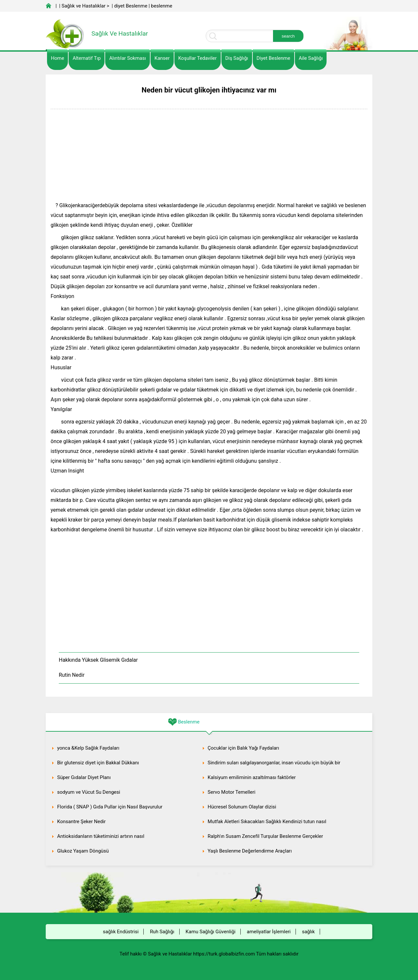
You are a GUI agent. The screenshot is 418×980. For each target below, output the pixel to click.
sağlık (308, 932)
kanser (162, 58)
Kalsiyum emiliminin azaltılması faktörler (252, 777)
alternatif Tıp (87, 58)
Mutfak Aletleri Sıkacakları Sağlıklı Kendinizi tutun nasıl (267, 822)
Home (57, 58)
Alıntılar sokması (128, 58)
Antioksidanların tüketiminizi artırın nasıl (101, 836)
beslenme (161, 6)
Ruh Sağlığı (162, 932)
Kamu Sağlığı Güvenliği (210, 932)
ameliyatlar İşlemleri (269, 932)
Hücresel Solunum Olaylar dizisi (242, 807)
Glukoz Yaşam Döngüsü (83, 851)
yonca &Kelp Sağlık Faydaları (88, 748)
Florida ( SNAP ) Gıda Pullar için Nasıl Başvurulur (110, 807)
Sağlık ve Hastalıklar (84, 6)
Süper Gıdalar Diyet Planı (84, 777)
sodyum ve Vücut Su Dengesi (89, 792)
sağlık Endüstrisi (121, 932)
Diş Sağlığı (237, 58)
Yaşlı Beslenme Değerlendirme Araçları (250, 851)
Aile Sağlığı (311, 58)
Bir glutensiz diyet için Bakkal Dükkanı (98, 763)
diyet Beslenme (131, 6)
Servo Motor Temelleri (232, 792)
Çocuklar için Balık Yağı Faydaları (243, 748)
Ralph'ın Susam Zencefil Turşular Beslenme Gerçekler (265, 836)
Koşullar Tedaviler (198, 58)
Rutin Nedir (72, 675)
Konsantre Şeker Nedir (81, 822)
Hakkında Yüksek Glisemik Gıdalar (98, 660)
